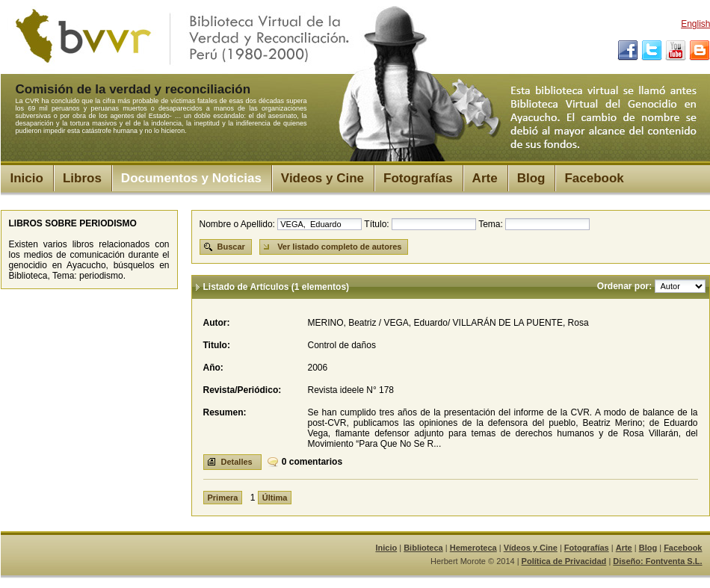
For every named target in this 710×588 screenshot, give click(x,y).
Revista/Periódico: (243, 390)
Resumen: (225, 412)
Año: (213, 368)
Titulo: (217, 345)
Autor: (217, 323)
